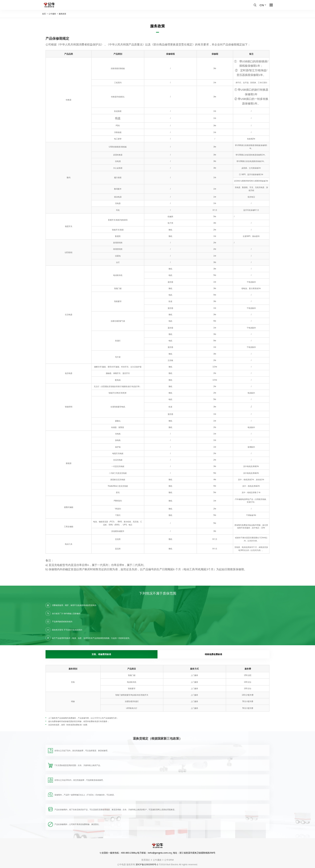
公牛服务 (52, 14)
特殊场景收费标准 (213, 654)
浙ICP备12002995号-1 (147, 864)
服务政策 (62, 14)
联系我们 (146, 860)
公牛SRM (169, 860)
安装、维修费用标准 (101, 654)
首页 (44, 14)
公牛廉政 (157, 860)
